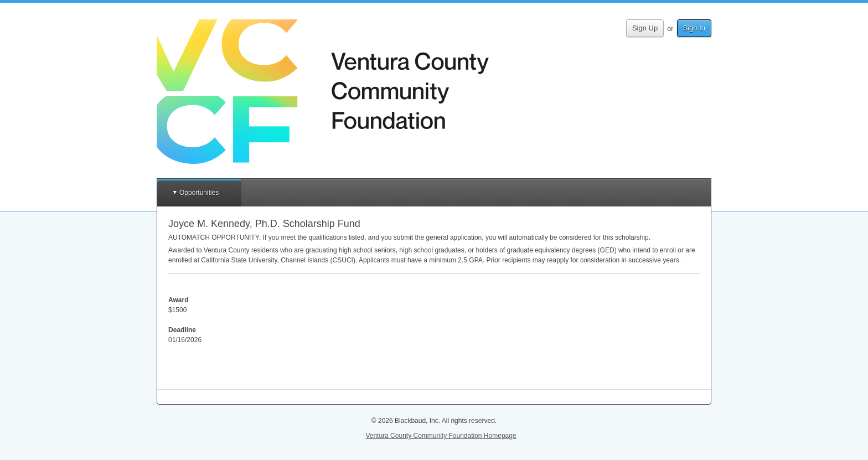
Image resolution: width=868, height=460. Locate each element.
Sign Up (645, 28)
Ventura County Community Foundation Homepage (441, 436)
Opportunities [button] (199, 193)
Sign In (694, 28)
